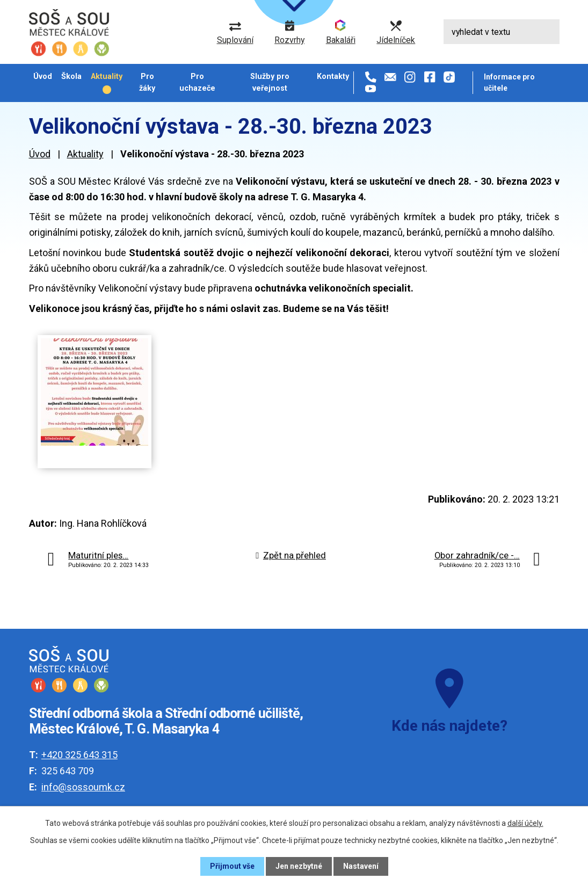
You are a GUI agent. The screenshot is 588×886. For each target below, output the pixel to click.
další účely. (525, 823)
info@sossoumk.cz (83, 787)
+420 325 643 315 (79, 755)
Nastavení (361, 866)
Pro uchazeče (197, 82)
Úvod (43, 76)
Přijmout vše (232, 866)
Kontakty (333, 76)
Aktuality (107, 76)
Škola (71, 76)
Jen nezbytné (299, 866)
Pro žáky (147, 82)
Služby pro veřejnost (270, 82)
